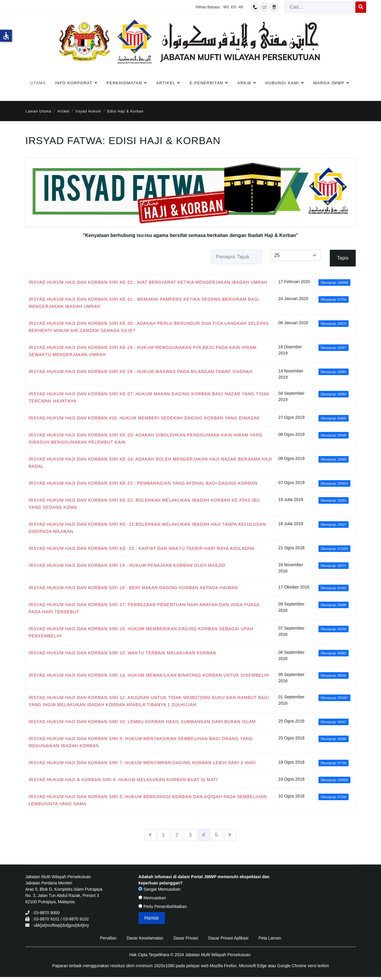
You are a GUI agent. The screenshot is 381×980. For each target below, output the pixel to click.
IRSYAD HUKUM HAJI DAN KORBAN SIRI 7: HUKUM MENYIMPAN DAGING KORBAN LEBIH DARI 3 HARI (142, 763)
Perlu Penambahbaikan (163, 906)
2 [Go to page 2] (177, 835)
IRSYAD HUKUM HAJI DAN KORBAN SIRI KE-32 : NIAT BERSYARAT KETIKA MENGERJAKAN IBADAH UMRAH (148, 282)
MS (226, 7)
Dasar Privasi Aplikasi (228, 938)
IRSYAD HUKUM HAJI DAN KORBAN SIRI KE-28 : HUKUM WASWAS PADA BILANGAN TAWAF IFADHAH (141, 372)
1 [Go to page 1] (163, 835)
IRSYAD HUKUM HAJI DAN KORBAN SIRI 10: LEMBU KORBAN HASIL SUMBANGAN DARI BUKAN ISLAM (142, 722)
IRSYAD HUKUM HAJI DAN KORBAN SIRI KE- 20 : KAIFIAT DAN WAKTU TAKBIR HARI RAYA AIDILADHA (142, 548)
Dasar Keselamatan (145, 938)
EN (234, 7)
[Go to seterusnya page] (230, 835)
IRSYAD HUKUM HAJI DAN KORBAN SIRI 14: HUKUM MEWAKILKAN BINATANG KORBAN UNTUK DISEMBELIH (149, 675)
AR (241, 7)
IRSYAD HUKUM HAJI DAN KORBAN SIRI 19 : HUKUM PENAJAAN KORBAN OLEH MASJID (127, 565)
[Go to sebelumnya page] (150, 835)
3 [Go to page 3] (190, 835)
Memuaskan (152, 898)
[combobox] (320, 7)
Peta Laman (270, 938)
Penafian (108, 938)
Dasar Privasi (186, 938)
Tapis (343, 258)
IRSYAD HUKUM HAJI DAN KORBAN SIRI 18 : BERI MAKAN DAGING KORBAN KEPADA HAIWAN (133, 588)
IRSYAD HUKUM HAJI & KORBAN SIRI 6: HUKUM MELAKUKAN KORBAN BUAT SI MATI (123, 780)
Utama (38, 83)
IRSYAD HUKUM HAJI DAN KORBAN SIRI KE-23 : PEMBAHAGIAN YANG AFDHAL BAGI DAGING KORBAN (143, 483)
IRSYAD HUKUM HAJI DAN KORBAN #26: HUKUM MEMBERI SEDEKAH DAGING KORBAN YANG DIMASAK (144, 418)
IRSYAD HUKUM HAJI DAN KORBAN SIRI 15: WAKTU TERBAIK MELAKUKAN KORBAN (122, 653)
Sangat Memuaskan (159, 889)
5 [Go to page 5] (216, 835)
